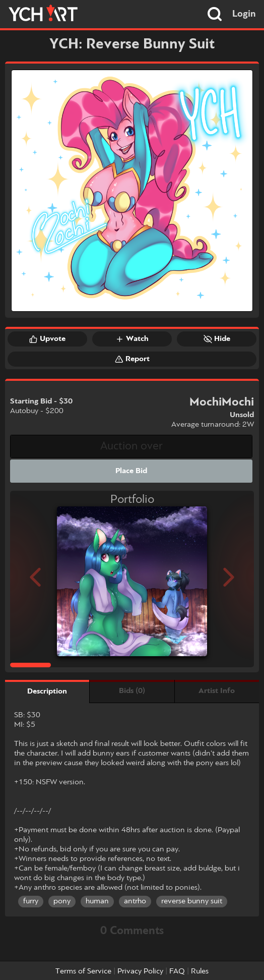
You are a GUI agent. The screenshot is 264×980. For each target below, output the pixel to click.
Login (244, 14)
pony (62, 901)
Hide (217, 339)
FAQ (177, 971)
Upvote (47, 339)
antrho (135, 901)
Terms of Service (83, 971)
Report (132, 359)
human (97, 901)
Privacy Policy (140, 971)
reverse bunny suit (192, 901)
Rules (200, 971)
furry (31, 901)
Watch (132, 339)
